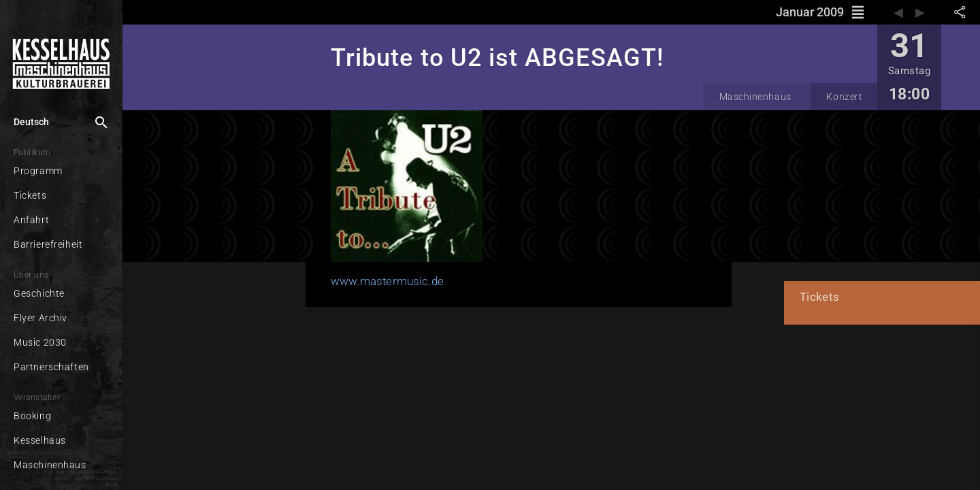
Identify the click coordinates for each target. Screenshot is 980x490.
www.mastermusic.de (357, 280)
